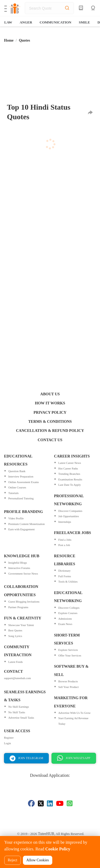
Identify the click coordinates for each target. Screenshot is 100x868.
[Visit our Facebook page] (30, 818)
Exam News (65, 637)
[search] (40, 8)
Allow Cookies (38, 860)
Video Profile (16, 532)
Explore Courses (68, 626)
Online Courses (17, 501)
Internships (65, 535)
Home (9, 54)
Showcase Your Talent (21, 638)
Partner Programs (18, 620)
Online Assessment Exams (24, 495)
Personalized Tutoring (21, 512)
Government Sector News (23, 587)
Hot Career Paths (68, 482)
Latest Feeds (15, 675)
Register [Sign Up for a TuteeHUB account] (9, 751)
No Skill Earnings (19, 720)
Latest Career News (70, 476)
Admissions (65, 632)
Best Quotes (15, 644)
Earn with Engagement (21, 543)
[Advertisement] (45, 87)
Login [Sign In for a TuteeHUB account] (7, 756)
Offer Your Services (70, 669)
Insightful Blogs (18, 576)
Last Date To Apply (70, 498)
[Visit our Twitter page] (39, 818)
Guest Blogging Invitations (24, 615)
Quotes (25, 54)
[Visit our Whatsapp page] (68, 818)
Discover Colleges (69, 621)
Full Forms (65, 590)
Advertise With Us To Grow (75, 726)
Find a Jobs (65, 553)
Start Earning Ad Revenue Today (73, 734)
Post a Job (64, 558)
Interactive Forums (19, 581)
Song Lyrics (15, 649)
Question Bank (17, 484)
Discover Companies (70, 524)
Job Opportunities (69, 529)
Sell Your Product (69, 700)
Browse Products (68, 695)
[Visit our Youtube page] (58, 818)
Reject (13, 860)
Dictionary (65, 584)
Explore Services (68, 663)
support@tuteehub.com (17, 691)
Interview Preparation (21, 490)
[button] (6, 9)
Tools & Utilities (68, 595)
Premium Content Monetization (27, 537)
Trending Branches (69, 487)
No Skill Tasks (17, 726)
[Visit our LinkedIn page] (48, 818)
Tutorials (13, 506)
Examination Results (70, 493)
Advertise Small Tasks (21, 731)
